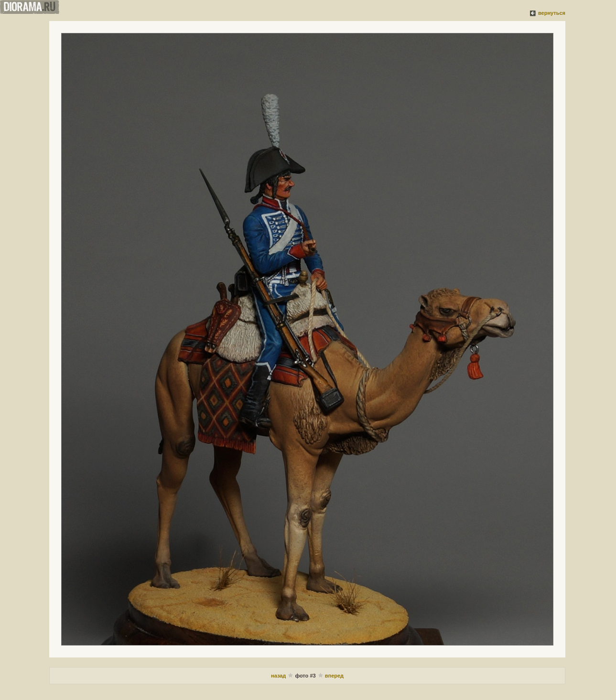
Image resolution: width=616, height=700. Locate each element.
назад (279, 676)
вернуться (552, 13)
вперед (334, 676)
